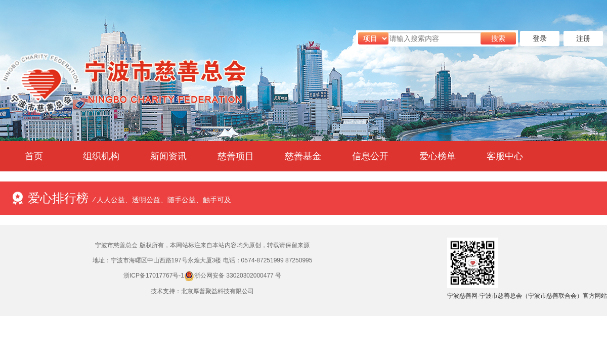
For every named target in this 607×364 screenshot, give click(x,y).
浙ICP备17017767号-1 (154, 276)
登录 (540, 38)
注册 (583, 38)
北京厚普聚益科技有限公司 (218, 291)
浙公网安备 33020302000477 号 (238, 276)
